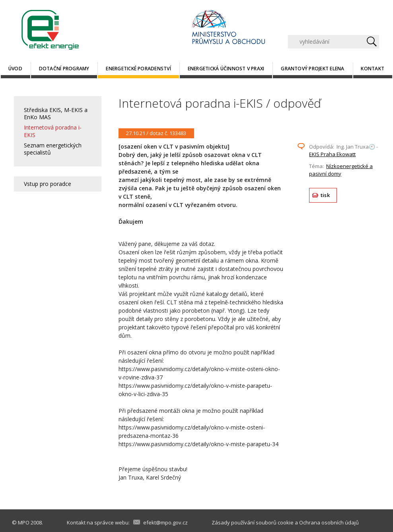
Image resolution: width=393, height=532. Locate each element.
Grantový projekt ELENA (312, 69)
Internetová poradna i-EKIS (53, 131)
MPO (24, 522)
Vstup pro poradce (48, 184)
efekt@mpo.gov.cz (165, 522)
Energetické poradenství (138, 69)
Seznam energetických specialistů (53, 149)
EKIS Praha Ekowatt (332, 154)
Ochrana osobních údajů (329, 522)
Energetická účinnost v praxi (226, 69)
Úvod (15, 69)
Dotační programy (64, 69)
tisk (325, 195)
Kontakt (373, 69)
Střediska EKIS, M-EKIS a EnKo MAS (56, 113)
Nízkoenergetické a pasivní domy (341, 170)
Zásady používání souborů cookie (253, 522)
